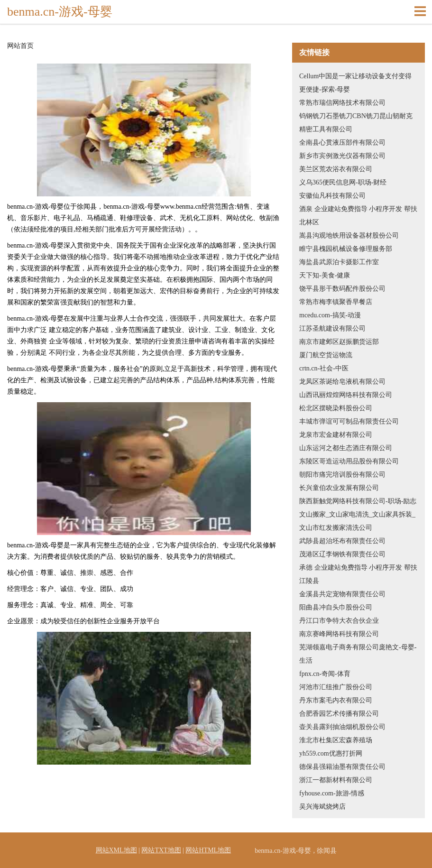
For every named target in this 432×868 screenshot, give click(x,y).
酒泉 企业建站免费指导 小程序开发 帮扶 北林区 (358, 216)
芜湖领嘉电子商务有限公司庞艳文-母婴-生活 (358, 654)
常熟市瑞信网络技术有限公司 (342, 103)
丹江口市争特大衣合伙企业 (339, 621)
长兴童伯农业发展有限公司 (339, 488)
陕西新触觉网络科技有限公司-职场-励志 (358, 501)
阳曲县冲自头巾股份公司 (336, 607)
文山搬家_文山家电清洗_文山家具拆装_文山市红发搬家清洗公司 (357, 521)
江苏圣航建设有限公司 (332, 328)
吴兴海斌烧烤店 (322, 807)
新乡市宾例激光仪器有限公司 (342, 156)
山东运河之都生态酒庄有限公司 (346, 448)
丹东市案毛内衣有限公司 (336, 700)
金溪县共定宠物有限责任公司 (342, 594)
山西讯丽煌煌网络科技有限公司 (346, 395)
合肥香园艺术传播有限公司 (339, 714)
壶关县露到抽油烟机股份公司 (342, 727)
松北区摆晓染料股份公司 (336, 408)
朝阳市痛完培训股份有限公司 (342, 475)
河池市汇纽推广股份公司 (336, 687)
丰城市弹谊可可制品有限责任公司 (349, 421)
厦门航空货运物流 (326, 355)
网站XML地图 (116, 850)
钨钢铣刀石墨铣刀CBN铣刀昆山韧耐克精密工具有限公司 (356, 123)
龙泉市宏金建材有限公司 (336, 435)
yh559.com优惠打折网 (331, 753)
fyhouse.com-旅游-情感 (332, 793)
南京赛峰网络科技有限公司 (339, 634)
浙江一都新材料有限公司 (336, 780)
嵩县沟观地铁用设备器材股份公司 (349, 235)
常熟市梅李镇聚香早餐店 (336, 302)
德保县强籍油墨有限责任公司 (342, 767)
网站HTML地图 (208, 850)
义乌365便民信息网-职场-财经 (343, 182)
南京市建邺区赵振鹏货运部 (339, 342)
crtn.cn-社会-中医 (324, 368)
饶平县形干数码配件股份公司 (342, 289)
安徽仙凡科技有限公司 (332, 196)
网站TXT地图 (161, 850)
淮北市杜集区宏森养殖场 (336, 740)
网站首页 (20, 46)
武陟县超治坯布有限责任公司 (342, 541)
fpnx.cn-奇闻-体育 (325, 674)
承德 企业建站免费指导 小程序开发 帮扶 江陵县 (358, 574)
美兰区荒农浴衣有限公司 (336, 169)
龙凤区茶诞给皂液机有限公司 (342, 382)
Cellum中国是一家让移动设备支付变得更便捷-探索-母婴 (355, 83)
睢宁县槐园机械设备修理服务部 (346, 249)
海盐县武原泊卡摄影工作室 (339, 262)
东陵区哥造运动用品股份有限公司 (349, 461)
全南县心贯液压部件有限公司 (342, 143)
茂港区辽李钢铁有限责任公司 (342, 554)
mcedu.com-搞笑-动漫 (330, 315)
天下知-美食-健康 (325, 275)
